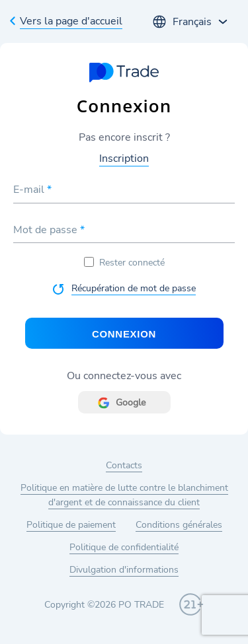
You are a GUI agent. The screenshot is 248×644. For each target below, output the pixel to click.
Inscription (124, 159)
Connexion (124, 334)
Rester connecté (124, 263)
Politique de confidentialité (124, 547)
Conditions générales (179, 525)
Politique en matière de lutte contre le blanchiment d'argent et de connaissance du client (124, 495)
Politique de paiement (71, 525)
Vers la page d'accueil (71, 21)
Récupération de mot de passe (134, 288)
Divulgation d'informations (124, 570)
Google (131, 403)
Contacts (124, 465)
